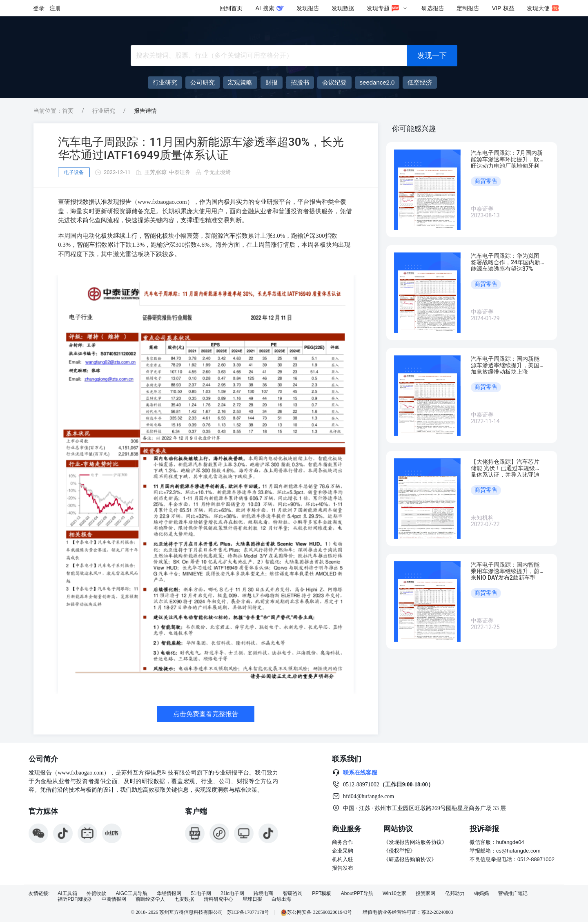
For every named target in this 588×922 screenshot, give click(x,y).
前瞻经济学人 (150, 899)
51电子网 (201, 894)
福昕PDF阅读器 (75, 899)
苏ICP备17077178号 (248, 912)
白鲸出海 (281, 899)
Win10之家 (394, 894)
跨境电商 (263, 894)
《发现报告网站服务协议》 (415, 842)
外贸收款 (96, 894)
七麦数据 (184, 899)
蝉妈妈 (481, 894)
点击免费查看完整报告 (206, 714)
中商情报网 (114, 899)
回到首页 (231, 8)
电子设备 (74, 172)
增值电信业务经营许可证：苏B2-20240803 (408, 912)
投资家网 (425, 894)
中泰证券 (180, 172)
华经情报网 (169, 894)
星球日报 (252, 899)
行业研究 (104, 111)
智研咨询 (293, 894)
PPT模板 (322, 894)
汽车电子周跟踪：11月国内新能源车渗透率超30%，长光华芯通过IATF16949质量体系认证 (201, 148)
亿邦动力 (455, 894)
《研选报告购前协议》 (410, 859)
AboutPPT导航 (357, 894)
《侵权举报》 (399, 851)
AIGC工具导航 (131, 894)
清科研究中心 (218, 899)
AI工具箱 (67, 894)
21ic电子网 (232, 894)
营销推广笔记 (513, 894)
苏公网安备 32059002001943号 (317, 912)
